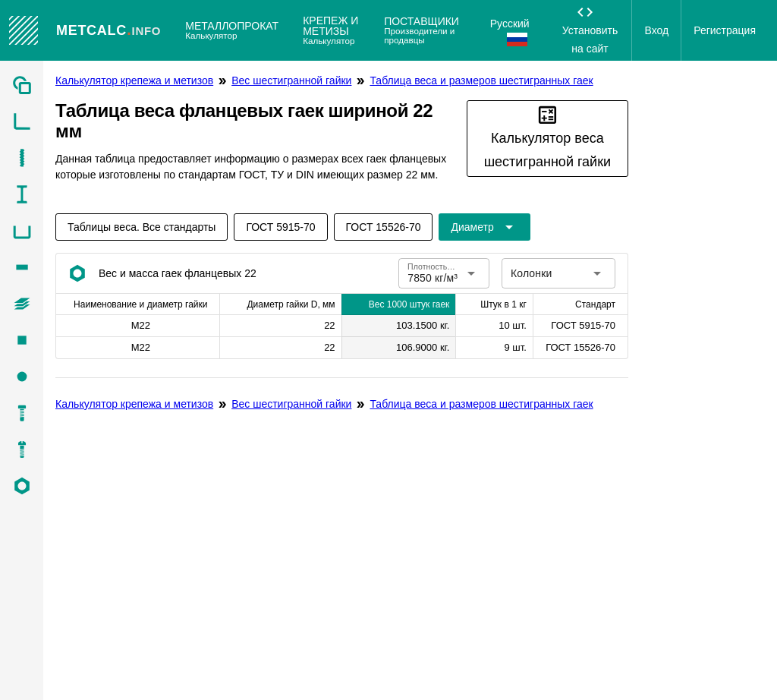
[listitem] (22, 85)
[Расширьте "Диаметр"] (484, 227)
